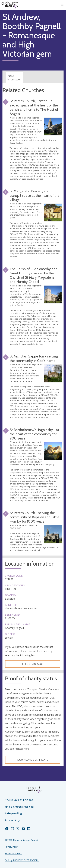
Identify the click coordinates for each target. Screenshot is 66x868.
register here (22, 749)
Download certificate (33, 760)
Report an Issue (33, 664)
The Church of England (19, 800)
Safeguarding (13, 813)
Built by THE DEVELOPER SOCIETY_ (22, 860)
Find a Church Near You (19, 807)
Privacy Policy (12, 847)
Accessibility (12, 820)
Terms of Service (14, 854)
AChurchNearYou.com (18, 732)
